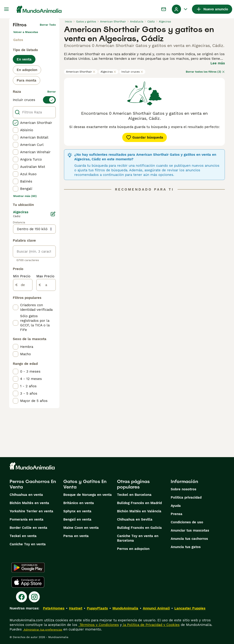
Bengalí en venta (77, 519)
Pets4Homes (54, 608)
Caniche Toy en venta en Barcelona (138, 538)
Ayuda (176, 506)
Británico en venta (79, 503)
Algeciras (108, 72)
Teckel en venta (23, 536)
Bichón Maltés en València (139, 511)
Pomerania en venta (27, 519)
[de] (23, 285)
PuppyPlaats (97, 608)
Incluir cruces (132, 72)
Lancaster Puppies (190, 608)
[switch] (34, 100)
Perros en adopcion (133, 549)
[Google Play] (28, 568)
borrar (52, 92)
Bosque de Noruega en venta (88, 495)
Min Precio (22, 276)
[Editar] (53, 214)
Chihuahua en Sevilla (135, 519)
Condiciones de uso (187, 522)
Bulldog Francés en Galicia (139, 528)
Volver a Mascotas (26, 32)
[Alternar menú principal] (6, 9)
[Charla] (164, 9)
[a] (46, 285)
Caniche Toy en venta (28, 544)
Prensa (177, 514)
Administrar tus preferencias (43, 630)
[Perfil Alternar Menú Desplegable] (180, 9)
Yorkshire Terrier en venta (31, 511)
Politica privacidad (186, 497)
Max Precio (45, 276)
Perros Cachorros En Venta (33, 484)
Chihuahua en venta (26, 495)
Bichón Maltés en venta (29, 503)
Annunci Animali (156, 608)
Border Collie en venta (28, 528)
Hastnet (76, 608)
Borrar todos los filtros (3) (205, 72)
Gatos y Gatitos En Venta (85, 484)
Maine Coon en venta (81, 528)
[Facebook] (21, 597)
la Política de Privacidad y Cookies (151, 625)
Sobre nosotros (183, 489)
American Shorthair (81, 72)
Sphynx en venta (77, 511)
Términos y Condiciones (99, 625)
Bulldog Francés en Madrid (139, 503)
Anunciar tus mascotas (190, 530)
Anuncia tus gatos (186, 547)
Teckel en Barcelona (134, 495)
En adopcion (27, 70)
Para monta (27, 80)
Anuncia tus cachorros (189, 539)
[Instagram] (34, 597)
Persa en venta (76, 536)
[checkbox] (16, 123)
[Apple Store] (28, 582)
